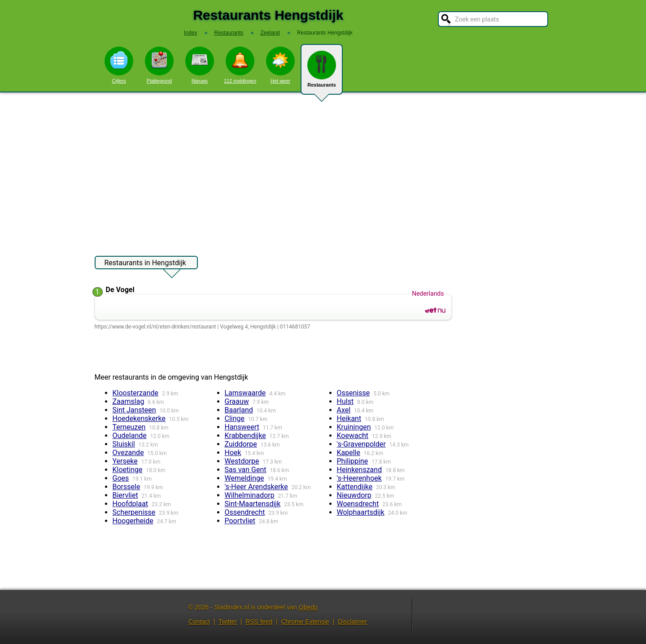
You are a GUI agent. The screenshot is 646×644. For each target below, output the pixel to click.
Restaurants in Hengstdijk (145, 264)
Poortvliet (240, 521)
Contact (199, 622)
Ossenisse (354, 393)
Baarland (239, 410)
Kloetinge (128, 470)
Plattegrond (159, 65)
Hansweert (242, 427)
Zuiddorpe (241, 444)
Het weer (280, 65)
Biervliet (125, 495)
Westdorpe (242, 461)
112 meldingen (240, 65)
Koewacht (353, 436)
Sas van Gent (246, 470)
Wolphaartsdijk (361, 512)
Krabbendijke (245, 436)
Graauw (237, 401)
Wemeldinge (244, 478)
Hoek (233, 453)
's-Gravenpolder (361, 444)
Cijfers (119, 65)
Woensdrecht (358, 504)
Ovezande (128, 453)
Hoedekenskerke (139, 418)
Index (190, 33)
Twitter (228, 622)
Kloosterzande (136, 393)
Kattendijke (355, 487)
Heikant (349, 418)
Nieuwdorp (354, 495)
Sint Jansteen (134, 410)
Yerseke (125, 461)
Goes (121, 478)
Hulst (345, 401)
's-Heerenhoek (359, 478)
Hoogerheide (133, 521)
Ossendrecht (245, 512)
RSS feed (259, 622)
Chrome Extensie (305, 622)
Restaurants (322, 73)
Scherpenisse (134, 512)
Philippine (353, 461)
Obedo (308, 607)
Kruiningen (354, 427)
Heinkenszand (360, 470)
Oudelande (130, 436)
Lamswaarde (245, 393)
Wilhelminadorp (250, 495)
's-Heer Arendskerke (256, 487)
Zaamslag (129, 401)
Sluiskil (124, 444)
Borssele (127, 487)
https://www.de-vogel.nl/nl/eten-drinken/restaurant (155, 327)
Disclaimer (352, 622)
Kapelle (349, 453)
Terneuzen (129, 427)
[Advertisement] (323, 170)
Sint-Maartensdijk (253, 504)
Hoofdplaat (131, 504)
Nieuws (200, 65)
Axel (344, 410)
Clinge (235, 418)
